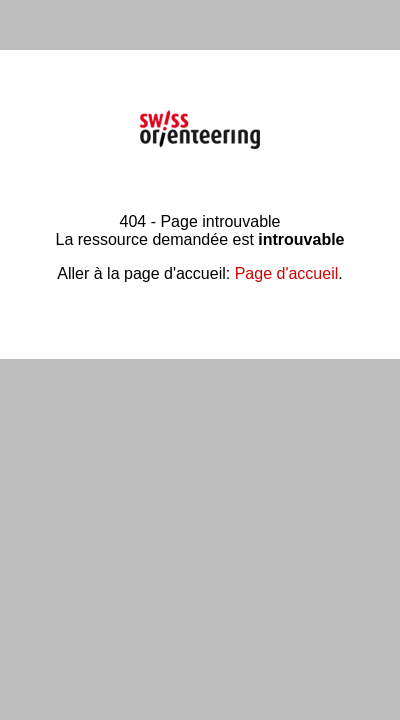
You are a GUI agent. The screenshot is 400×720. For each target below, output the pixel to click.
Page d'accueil (287, 273)
